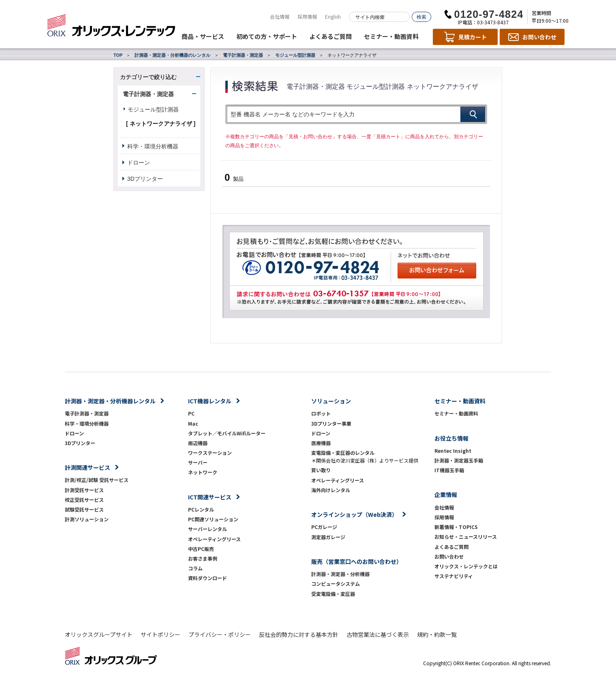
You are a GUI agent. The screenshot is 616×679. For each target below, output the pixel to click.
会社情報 (280, 16)
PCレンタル (201, 509)
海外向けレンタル (333, 490)
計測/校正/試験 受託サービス (97, 480)
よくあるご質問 (330, 36)
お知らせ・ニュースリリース (466, 537)
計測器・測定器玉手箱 (459, 460)
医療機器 (321, 443)
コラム (195, 568)
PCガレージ (324, 527)
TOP (118, 55)
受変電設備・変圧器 (333, 594)
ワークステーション (210, 453)
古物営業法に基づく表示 (378, 634)
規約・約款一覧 (437, 634)
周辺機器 (198, 443)
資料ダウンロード (207, 578)
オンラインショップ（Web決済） (354, 514)
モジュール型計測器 (295, 55)
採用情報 (307, 16)
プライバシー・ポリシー (220, 634)
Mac (193, 423)
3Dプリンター (145, 179)
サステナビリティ (454, 576)
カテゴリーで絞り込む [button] (148, 77)
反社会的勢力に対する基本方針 (299, 634)
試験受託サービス (84, 509)
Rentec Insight (453, 451)
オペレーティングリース (214, 539)
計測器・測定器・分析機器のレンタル (172, 55)
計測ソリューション (87, 519)
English (333, 16)
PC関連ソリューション (213, 519)
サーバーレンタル (207, 529)
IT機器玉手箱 (449, 470)
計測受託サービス (84, 490)
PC (191, 413)
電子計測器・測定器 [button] (148, 94)
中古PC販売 (201, 549)
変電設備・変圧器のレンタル (343, 453)
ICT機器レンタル (210, 401)
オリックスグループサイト (99, 634)
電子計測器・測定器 (243, 55)
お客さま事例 (203, 558)
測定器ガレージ (328, 537)
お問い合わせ (449, 556)
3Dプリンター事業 (331, 423)
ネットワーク (203, 472)
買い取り (321, 470)
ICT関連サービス (210, 497)
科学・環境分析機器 (153, 146)
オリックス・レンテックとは (466, 566)
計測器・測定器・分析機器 (340, 574)
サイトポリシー (160, 634)
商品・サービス (203, 36)
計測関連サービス (88, 467)
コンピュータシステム (336, 584)
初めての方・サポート (267, 36)
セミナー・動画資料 (391, 36)
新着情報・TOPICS (456, 527)
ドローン (139, 163)
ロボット (321, 413)
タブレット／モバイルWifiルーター (227, 433)
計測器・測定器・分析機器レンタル (110, 401)
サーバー (198, 462)
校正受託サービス (84, 500)
